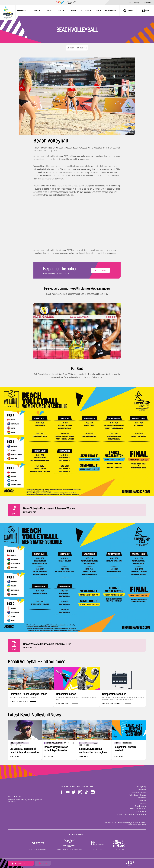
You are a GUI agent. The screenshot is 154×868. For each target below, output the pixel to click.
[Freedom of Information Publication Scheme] (132, 814)
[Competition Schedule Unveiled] (129, 739)
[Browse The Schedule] (123, 686)
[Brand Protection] (141, 806)
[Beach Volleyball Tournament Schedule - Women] (77, 509)
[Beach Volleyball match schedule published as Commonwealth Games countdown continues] (60, 739)
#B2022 (90, 786)
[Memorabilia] (111, 11)
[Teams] (74, 11)
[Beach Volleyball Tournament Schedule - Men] (77, 645)
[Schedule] (84, 47)
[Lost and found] (141, 811)
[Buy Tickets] (77, 270)
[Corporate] (143, 800)
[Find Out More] (77, 686)
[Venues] (69, 47)
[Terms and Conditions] (139, 792)
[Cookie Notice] (142, 789)
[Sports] (61, 11)
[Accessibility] (21, 863)
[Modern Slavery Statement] (137, 794)
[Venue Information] (31, 685)
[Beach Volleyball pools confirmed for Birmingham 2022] (94, 739)
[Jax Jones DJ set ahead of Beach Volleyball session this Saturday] (25, 739)
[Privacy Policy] (142, 786)
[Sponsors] (143, 803)
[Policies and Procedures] (138, 808)
